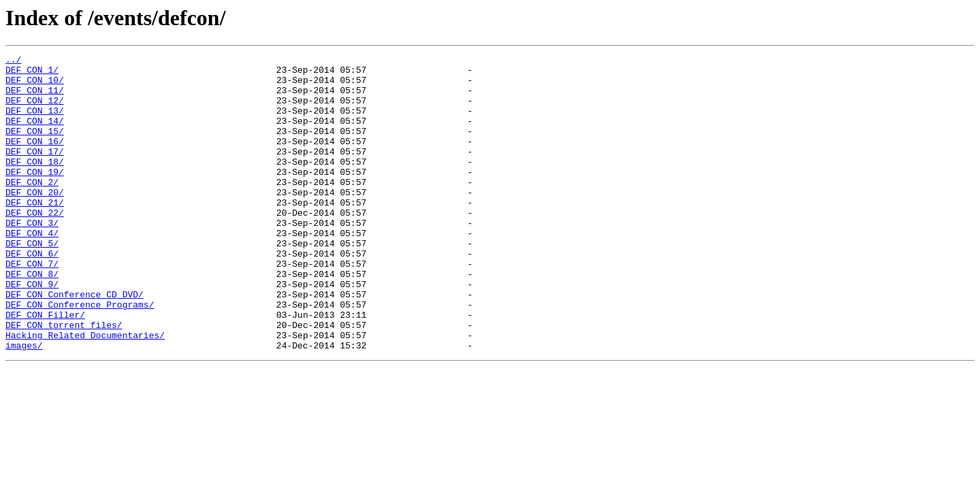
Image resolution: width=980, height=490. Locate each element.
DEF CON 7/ (32, 306)
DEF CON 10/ (35, 86)
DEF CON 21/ (35, 233)
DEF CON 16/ (35, 159)
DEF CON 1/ (32, 73)
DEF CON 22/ (35, 245)
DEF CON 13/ (35, 122)
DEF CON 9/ (32, 331)
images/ (24, 404)
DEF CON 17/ (35, 171)
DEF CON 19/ (35, 196)
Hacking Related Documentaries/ (85, 392)
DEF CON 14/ (35, 135)
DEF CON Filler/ (45, 367)
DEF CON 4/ (32, 269)
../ (13, 61)
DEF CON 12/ (35, 110)
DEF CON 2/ (32, 208)
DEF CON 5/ (32, 282)
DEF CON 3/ (32, 257)
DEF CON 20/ (35, 220)
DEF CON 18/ (35, 184)
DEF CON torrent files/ (64, 380)
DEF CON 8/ (32, 318)
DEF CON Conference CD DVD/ (75, 343)
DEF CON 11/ (35, 98)
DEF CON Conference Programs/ (80, 355)
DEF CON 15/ (35, 147)
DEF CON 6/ (32, 294)
